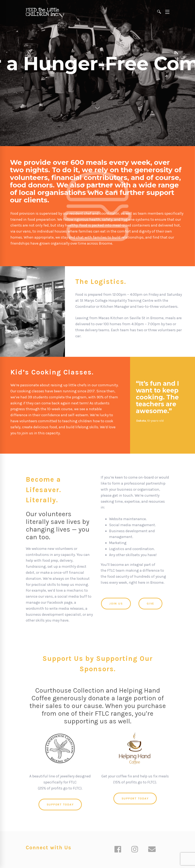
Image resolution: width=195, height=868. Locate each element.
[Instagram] (135, 850)
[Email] (152, 850)
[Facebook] (118, 850)
